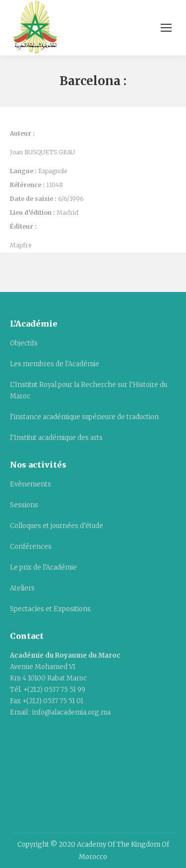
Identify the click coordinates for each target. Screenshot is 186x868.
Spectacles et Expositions (50, 609)
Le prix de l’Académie (43, 567)
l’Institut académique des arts (56, 438)
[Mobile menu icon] (166, 28)
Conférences (31, 547)
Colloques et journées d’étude (57, 526)
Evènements (31, 484)
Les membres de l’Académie (55, 364)
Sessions (24, 505)
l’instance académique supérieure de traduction (84, 417)
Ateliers (22, 588)
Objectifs (24, 343)
